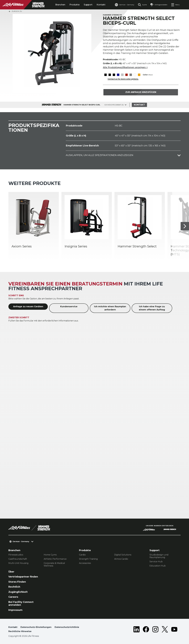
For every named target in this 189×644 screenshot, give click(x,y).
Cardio (82, 555)
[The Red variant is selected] (126, 75)
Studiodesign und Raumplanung (159, 556)
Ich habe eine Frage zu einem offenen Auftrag (152, 308)
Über (11, 572)
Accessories (85, 563)
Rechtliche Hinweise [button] (20, 631)
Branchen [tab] (60, 5)
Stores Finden (17, 582)
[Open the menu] (175, 5)
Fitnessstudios (16, 555)
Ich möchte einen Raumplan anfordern (110, 308)
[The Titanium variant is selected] (131, 75)
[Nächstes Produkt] (185, 226)
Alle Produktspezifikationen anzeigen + (125, 67)
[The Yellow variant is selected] (139, 75)
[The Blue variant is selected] (118, 75)
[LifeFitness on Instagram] (155, 630)
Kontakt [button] (13, 627)
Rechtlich (14, 587)
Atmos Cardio (121, 559)
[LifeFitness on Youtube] (174, 630)
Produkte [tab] (74, 5)
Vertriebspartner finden (23, 577)
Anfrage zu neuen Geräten (28, 307)
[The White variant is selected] (135, 75)
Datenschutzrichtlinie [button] (67, 627)
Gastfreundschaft (18, 559)
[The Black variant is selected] (105, 75)
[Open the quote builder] (159, 5)
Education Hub (158, 566)
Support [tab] (88, 5)
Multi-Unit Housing (18, 563)
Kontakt (101, 5)
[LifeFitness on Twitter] (165, 630)
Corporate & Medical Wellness (54, 564)
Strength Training (88, 559)
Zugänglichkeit (18, 592)
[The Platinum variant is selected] (122, 75)
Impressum (15, 610)
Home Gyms (50, 555)
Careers (13, 597)
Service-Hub (156, 562)
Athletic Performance (55, 559)
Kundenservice (69, 307)
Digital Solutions (123, 555)
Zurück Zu (15, 11)
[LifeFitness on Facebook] (146, 630)
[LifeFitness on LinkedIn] (136, 630)
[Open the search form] (142, 5)
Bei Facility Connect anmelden (21, 604)
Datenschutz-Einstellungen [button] (36, 627)
